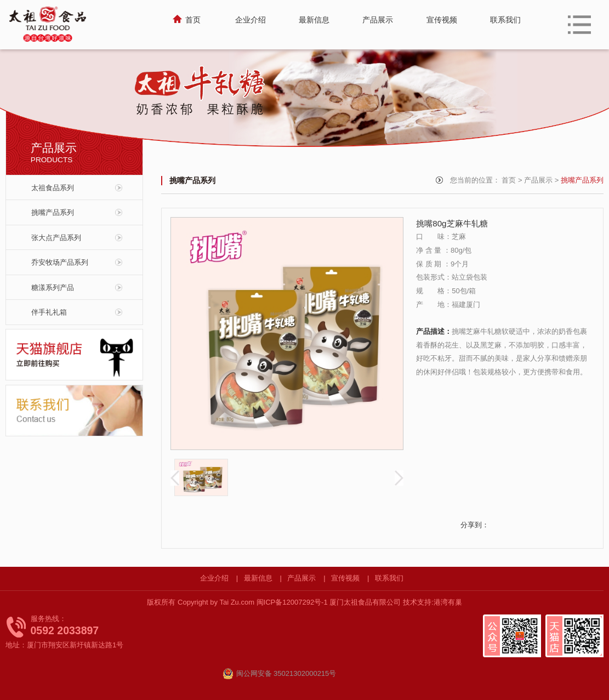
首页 (509, 180)
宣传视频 (345, 578)
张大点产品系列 (56, 238)
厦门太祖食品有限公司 (365, 602)
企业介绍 (214, 578)
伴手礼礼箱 (49, 312)
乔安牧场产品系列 (60, 262)
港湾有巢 (448, 602)
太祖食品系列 (53, 188)
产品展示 (538, 180)
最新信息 (258, 578)
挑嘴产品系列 (53, 212)
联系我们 (389, 578)
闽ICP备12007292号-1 (293, 602)
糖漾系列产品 (53, 288)
